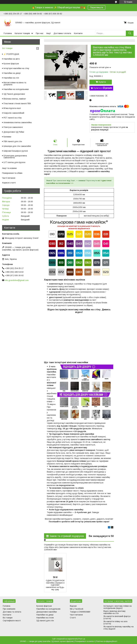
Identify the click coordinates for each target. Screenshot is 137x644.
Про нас (40, 33)
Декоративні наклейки (47, 612)
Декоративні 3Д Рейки (14, 132)
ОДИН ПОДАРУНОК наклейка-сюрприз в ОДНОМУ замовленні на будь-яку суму (55, 585)
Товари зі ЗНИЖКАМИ (80, 612)
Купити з (103, 88)
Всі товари (7, 48)
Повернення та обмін (12, 173)
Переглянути (97, 7)
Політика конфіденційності (107, 641)
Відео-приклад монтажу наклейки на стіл (114, 612)
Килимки (7, 137)
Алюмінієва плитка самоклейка (18, 122)
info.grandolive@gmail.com (17, 280)
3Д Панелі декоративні (14, 94)
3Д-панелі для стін (45, 621)
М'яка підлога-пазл (12, 108)
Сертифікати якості (12, 621)
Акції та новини (9, 168)
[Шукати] (130, 33)
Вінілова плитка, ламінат (15, 99)
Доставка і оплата (62, 33)
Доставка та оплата (12, 612)
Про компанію (9, 609)
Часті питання (9, 178)
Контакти (78, 33)
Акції (49, 33)
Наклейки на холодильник (48, 609)
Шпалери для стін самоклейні (17, 146)
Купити (102, 82)
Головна (8, 33)
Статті (73, 618)
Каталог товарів (22, 33)
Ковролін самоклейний (14, 113)
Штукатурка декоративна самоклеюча (15, 157)
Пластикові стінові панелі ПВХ (17, 103)
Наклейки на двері (12, 73)
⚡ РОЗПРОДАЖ (11, 54)
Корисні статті (9, 183)
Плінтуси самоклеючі (13, 127)
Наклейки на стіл (11, 78)
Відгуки (73, 606)
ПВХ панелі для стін (13, 141)
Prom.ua (82, 639)
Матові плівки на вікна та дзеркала (15, 84)
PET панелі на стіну (13, 118)
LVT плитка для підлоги (14, 162)
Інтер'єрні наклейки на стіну (16, 68)
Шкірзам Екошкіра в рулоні (16, 151)
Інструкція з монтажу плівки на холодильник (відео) (117, 607)
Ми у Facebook (77, 609)
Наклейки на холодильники (16, 89)
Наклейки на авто (12, 59)
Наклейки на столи (45, 618)
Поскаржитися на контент (85, 641)
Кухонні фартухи (11, 64)
